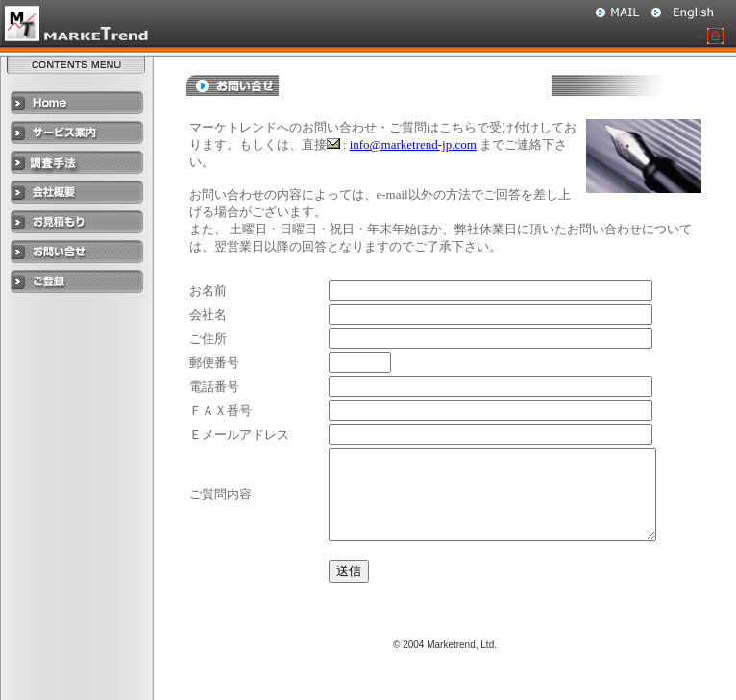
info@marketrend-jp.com (413, 145)
